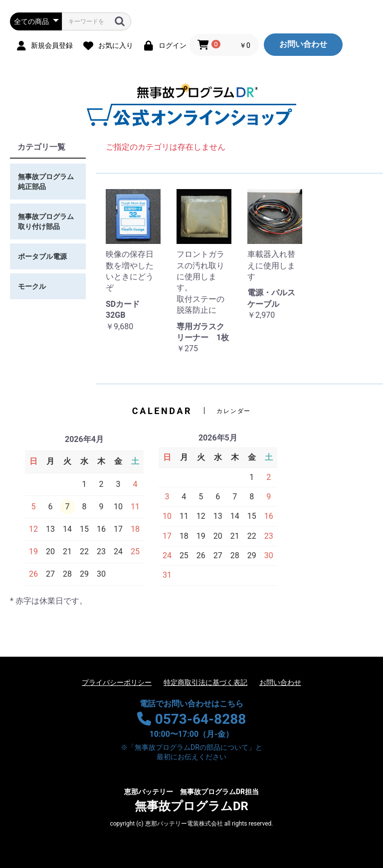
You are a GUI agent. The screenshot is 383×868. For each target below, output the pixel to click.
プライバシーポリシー (117, 682)
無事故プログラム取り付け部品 (46, 221)
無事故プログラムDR (191, 800)
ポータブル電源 (42, 256)
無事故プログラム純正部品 (46, 182)
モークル (32, 286)
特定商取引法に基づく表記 (205, 682)
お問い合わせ (303, 44)
